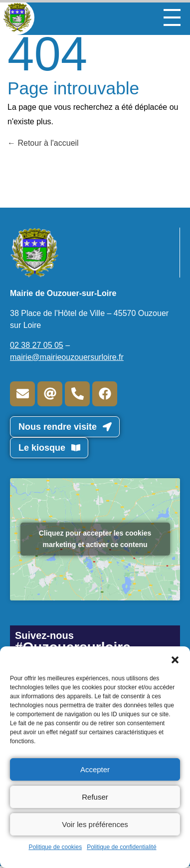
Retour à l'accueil (43, 143)
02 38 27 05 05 (37, 345)
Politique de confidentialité (121, 847)
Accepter (95, 769)
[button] (175, 659)
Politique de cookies (55, 847)
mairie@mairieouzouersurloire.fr (67, 357)
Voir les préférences (95, 824)
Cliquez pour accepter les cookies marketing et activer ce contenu (95, 539)
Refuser (95, 797)
